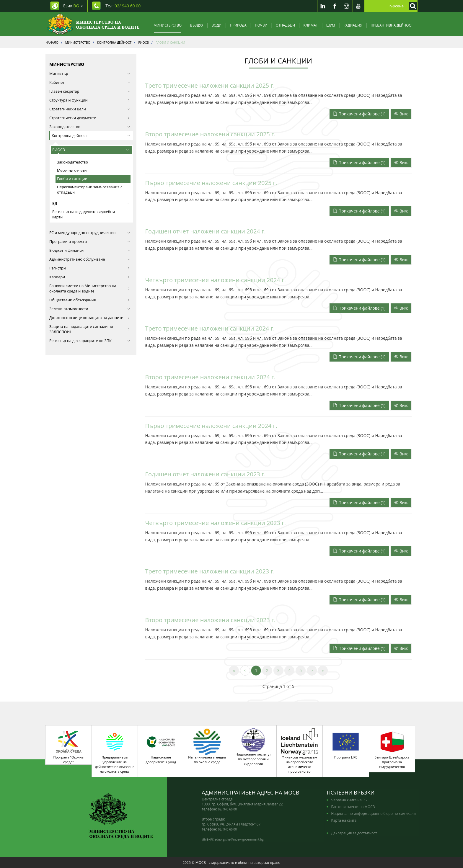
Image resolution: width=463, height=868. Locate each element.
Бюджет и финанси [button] (90, 250)
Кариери (90, 277)
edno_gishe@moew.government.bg (239, 839)
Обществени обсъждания (90, 300)
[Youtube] (358, 6)
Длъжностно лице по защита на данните (90, 318)
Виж (401, 114)
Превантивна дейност (392, 25)
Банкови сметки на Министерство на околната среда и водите (90, 288)
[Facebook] (335, 6)
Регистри (90, 268)
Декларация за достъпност (354, 833)
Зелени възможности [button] (90, 309)
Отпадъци (285, 25)
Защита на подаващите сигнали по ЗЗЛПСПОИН (90, 329)
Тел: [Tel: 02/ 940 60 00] (123, 6)
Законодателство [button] (90, 127)
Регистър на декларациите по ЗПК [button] (90, 341)
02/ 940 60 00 (227, 809)
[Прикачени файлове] (360, 113)
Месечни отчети (72, 170)
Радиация (353, 25)
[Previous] (245, 671)
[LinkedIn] (323, 6)
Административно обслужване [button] (90, 259)
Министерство (168, 25)
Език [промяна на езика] (73, 6)
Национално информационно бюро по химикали (373, 813)
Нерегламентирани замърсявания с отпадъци (90, 190)
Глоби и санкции (72, 179)
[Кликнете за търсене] (412, 6)
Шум (331, 25)
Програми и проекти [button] (90, 242)
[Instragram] (347, 6)
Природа (238, 25)
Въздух (197, 25)
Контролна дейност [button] (91, 136)
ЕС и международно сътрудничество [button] (90, 233)
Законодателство (72, 162)
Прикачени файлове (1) (359, 114)
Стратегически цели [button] (90, 109)
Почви (261, 25)
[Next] (312, 671)
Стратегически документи (90, 118)
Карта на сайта (344, 820)
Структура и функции (90, 100)
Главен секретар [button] (90, 91)
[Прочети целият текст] (401, 113)
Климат (310, 25)
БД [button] (91, 203)
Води (217, 25)
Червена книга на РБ (349, 800)
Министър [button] (90, 74)
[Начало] (93, 24)
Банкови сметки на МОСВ (353, 807)
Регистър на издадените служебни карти (84, 214)
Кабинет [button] (90, 82)
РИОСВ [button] (91, 150)
